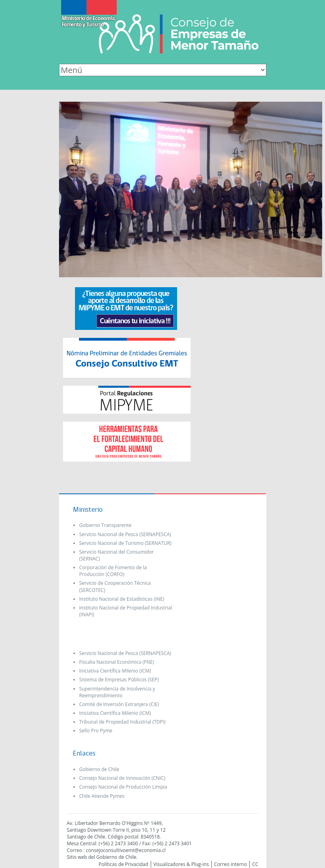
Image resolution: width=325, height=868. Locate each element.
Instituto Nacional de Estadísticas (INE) (122, 599)
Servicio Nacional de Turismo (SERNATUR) (126, 543)
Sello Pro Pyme (96, 731)
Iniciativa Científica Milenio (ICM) (115, 671)
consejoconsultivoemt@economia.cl (126, 850)
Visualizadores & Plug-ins (181, 864)
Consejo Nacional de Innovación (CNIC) (122, 778)
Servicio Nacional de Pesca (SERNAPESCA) (125, 534)
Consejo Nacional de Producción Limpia (123, 787)
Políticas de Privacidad (123, 864)
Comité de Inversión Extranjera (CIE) (119, 704)
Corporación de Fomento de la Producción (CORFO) (113, 571)
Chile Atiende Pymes (102, 796)
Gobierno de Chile (99, 769)
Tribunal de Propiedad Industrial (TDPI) (123, 722)
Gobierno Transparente (105, 525)
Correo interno (231, 864)
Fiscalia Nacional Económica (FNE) (117, 662)
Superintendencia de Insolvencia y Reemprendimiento (117, 692)
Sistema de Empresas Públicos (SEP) (119, 680)
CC (255, 864)
